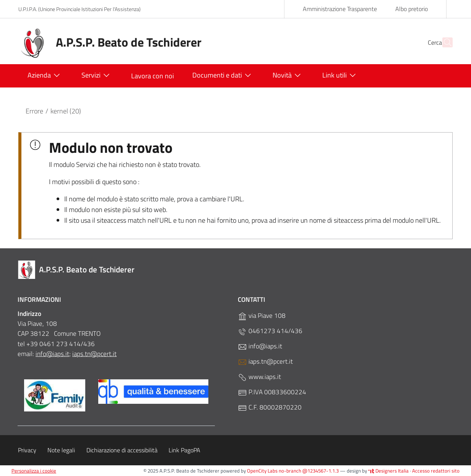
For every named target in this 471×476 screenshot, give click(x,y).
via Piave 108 (262, 316)
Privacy (27, 450)
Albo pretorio (412, 9)
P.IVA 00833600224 (272, 392)
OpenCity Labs (263, 471)
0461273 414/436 (270, 331)
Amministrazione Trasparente (340, 9)
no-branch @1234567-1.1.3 (309, 471)
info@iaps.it (260, 346)
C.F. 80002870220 (270, 407)
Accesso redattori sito (436, 471)
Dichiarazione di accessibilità (122, 450)
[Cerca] (443, 42)
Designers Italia (388, 471)
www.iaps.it (259, 377)
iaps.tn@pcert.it (94, 354)
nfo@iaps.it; (54, 354)
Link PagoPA (184, 450)
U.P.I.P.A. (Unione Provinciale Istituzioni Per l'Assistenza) (80, 9)
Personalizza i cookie (34, 471)
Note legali (61, 450)
